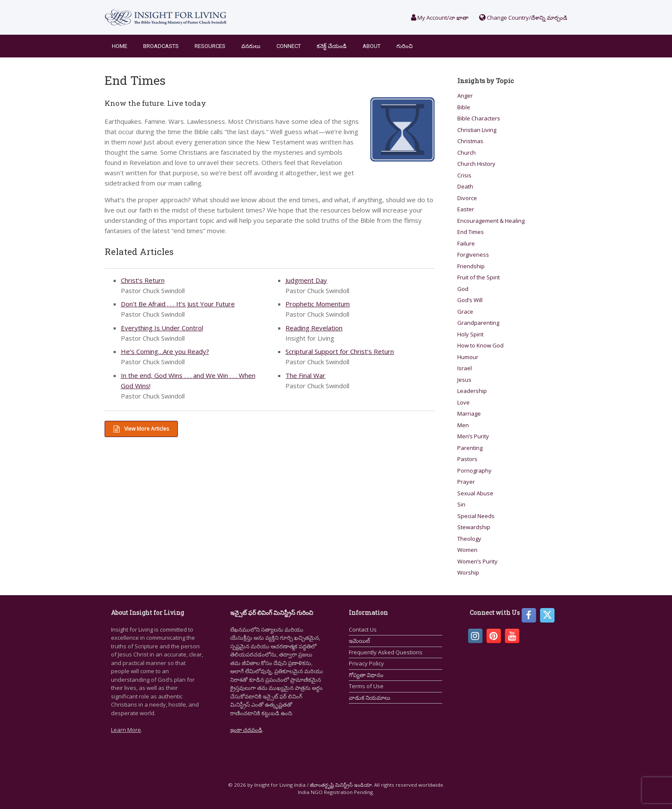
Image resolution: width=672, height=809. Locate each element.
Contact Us (363, 629)
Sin (461, 504)
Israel (465, 368)
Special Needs (476, 516)
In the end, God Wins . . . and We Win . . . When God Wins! (188, 381)
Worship (468, 572)
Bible (464, 107)
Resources (210, 46)
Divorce (467, 198)
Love (463, 402)
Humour (468, 357)
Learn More (126, 730)
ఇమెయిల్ (359, 641)
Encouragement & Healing (491, 221)
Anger (465, 96)
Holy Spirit (470, 334)
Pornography (474, 470)
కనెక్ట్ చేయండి (332, 46)
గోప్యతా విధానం (366, 675)
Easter (466, 209)
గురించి (405, 46)
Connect (289, 46)
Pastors (467, 459)
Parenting (470, 448)
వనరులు (251, 46)
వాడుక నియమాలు (370, 698)
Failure (466, 243)
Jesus (464, 380)
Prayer (466, 482)
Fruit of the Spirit (478, 277)
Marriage (469, 413)
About (372, 46)
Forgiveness (473, 255)
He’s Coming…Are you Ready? (165, 351)
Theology (469, 539)
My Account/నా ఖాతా (440, 18)
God (463, 289)
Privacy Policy (366, 663)
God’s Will (470, 300)
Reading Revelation (314, 328)
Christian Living (477, 130)
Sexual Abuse (475, 493)
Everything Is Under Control (162, 328)
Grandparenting (478, 323)
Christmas (470, 141)
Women (467, 550)
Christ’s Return (143, 280)
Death (465, 186)
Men (463, 425)
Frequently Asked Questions (386, 652)
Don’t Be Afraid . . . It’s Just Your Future (178, 304)
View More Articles (141, 429)
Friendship (471, 266)
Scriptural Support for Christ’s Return (340, 351)
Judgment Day (306, 280)
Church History (476, 164)
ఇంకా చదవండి (246, 730)
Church (466, 153)
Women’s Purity (477, 561)
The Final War (305, 375)
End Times (471, 232)
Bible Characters (479, 118)
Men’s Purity (473, 436)
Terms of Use (366, 686)
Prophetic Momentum (318, 304)
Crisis (464, 175)
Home (120, 46)
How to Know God (480, 345)
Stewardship (474, 527)
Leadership (472, 391)
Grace (465, 312)
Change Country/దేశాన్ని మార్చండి (523, 18)
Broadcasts (161, 46)
